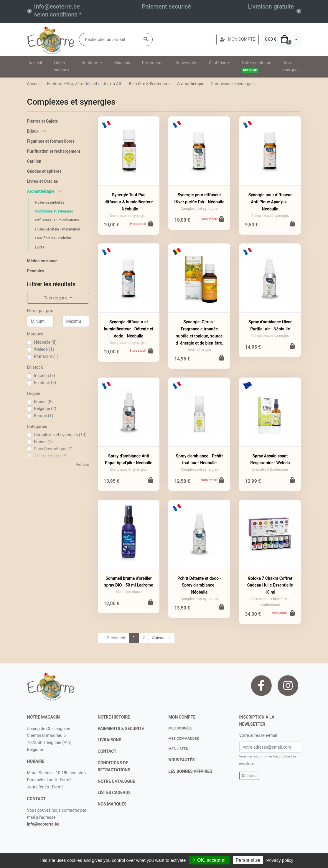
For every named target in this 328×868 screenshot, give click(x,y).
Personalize (248, 860)
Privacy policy (280, 860)
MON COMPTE (238, 39)
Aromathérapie (191, 84)
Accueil (35, 63)
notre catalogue (117, 781)
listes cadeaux (114, 793)
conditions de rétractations (114, 766)
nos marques (112, 804)
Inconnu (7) (45, 375)
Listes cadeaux (62, 66)
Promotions (153, 63)
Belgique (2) (45, 409)
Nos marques (291, 66)
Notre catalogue (256, 67)
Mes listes (178, 749)
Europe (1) (44, 416)
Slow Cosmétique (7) (53, 449)
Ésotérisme (220, 63)
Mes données (181, 728)
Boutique (90, 63)
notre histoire (114, 717)
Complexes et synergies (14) (60, 435)
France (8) (44, 402)
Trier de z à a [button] (56, 298)
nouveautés (182, 760)
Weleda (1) (44, 349)
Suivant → (162, 638)
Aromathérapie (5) (51, 456)
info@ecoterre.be (43, 824)
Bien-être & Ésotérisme (150, 84)
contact (36, 799)
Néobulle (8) (46, 342)
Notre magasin (43, 717)
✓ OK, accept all (209, 860)
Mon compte (182, 717)
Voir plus (83, 465)
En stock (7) (45, 383)
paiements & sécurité (121, 729)
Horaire (36, 761)
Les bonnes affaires (190, 771)
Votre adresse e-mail (258, 735)
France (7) (44, 442)
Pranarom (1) (46, 356)
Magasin (122, 63)
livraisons (110, 740)
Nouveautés (186, 63)
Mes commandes (184, 739)
